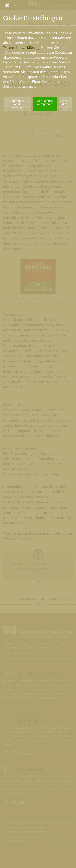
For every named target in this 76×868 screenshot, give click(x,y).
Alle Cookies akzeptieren (45, 102)
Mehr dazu (65, 102)
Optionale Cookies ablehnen (18, 104)
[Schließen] (38, 5)
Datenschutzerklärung (21, 48)
